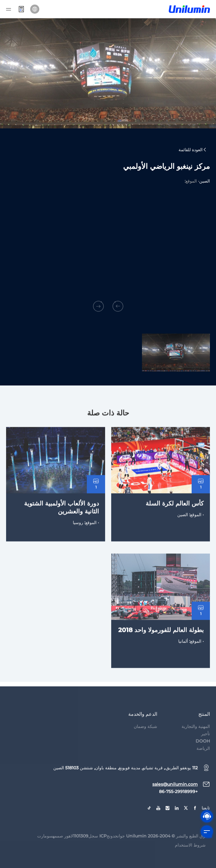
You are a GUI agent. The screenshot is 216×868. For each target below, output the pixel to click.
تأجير (205, 744)
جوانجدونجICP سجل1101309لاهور (95, 846)
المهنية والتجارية (196, 736)
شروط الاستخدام (190, 855)
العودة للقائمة (193, 150)
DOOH (203, 751)
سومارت (45, 846)
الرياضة (203, 758)
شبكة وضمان (145, 736)
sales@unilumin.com (175, 794)
